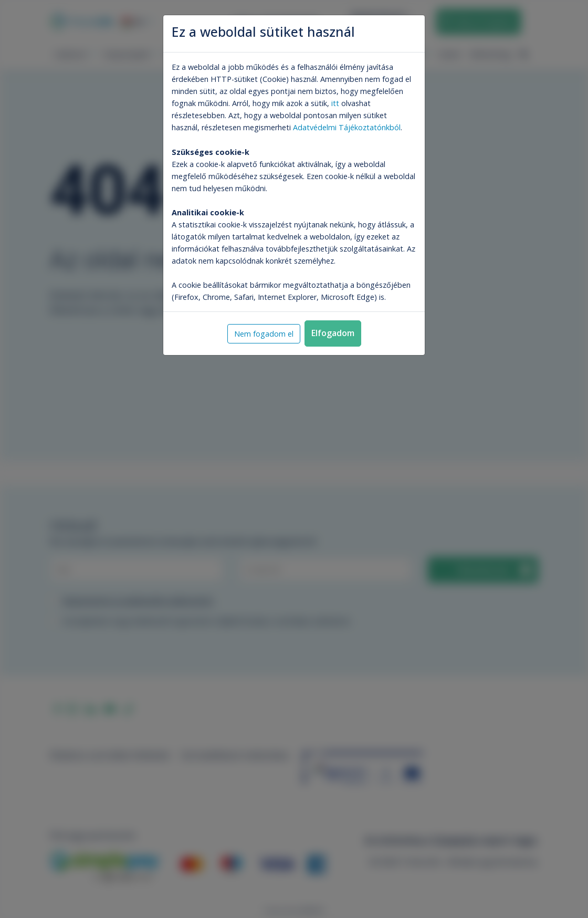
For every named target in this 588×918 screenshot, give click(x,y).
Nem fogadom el (264, 334)
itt (335, 103)
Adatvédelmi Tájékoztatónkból (347, 127)
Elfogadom (333, 333)
